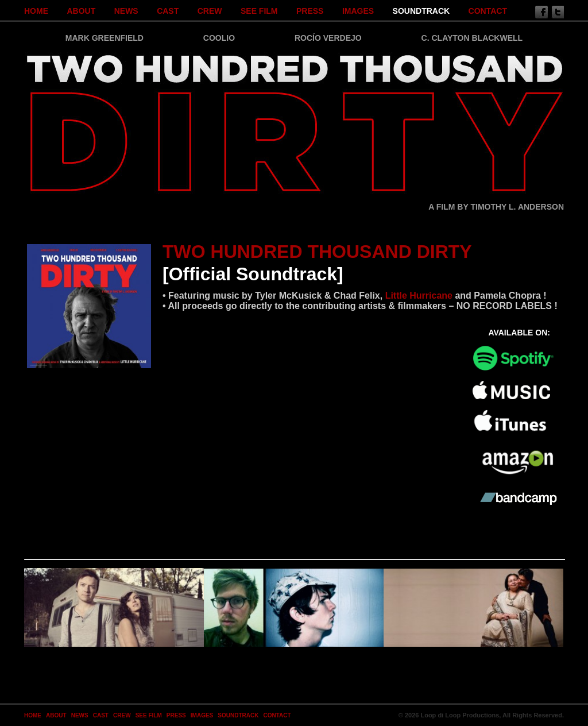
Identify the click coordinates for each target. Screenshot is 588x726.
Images (358, 11)
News (126, 11)
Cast (168, 11)
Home (36, 11)
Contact (488, 11)
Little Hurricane (419, 296)
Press (310, 11)
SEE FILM (259, 11)
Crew (210, 11)
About (81, 11)
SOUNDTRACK (421, 11)
